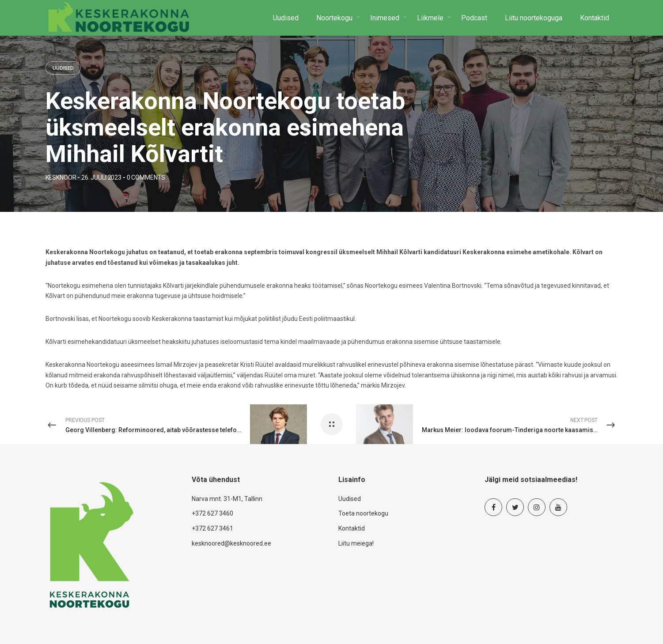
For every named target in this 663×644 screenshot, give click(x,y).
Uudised (63, 69)
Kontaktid (352, 528)
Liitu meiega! (356, 543)
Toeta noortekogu (363, 513)
